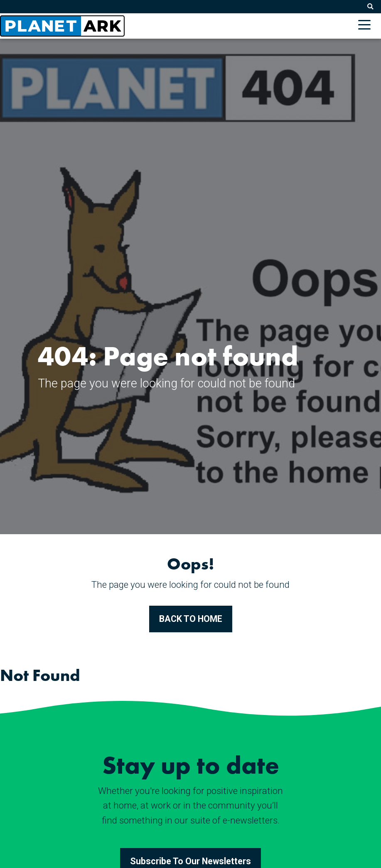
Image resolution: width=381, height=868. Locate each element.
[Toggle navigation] (366, 26)
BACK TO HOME (191, 619)
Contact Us (304, 7)
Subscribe (344, 7)
